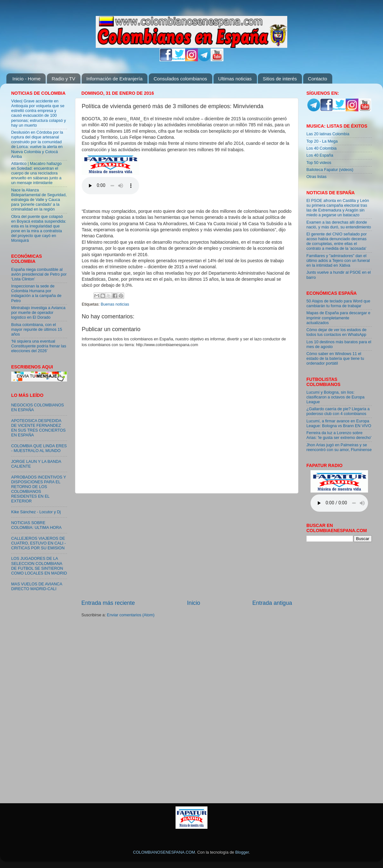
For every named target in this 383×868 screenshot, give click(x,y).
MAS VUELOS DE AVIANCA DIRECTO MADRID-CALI (37, 586)
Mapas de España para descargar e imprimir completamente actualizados (338, 318)
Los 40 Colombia (322, 148)
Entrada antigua (272, 603)
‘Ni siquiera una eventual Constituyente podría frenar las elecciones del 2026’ (39, 346)
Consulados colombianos (180, 79)
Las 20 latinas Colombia (328, 134)
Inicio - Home (26, 79)
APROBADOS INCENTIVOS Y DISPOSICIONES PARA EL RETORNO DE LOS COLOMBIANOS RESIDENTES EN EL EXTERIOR (39, 489)
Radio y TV (64, 79)
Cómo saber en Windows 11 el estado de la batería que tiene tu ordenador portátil (335, 359)
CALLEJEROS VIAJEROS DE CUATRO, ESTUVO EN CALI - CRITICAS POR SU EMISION (38, 543)
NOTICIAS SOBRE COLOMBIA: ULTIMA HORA (36, 525)
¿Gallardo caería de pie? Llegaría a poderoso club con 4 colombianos (338, 411)
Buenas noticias (115, 304)
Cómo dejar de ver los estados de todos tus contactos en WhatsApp (336, 332)
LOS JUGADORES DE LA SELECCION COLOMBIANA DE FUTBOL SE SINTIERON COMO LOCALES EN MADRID (39, 566)
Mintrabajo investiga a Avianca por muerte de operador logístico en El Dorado (38, 313)
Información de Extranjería (115, 79)
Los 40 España (320, 155)
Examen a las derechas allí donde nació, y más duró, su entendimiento (339, 225)
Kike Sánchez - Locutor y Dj (36, 512)
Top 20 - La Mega (322, 141)
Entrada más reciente (108, 603)
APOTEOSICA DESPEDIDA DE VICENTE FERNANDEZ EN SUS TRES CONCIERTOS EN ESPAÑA (38, 428)
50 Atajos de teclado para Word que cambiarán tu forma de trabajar (338, 304)
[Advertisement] (187, 546)
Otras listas (316, 177)
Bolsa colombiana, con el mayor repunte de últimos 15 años (37, 330)
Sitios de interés (280, 79)
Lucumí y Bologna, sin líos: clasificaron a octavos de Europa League (335, 397)
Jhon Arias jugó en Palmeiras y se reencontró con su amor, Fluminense (339, 447)
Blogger (242, 852)
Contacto (318, 79)
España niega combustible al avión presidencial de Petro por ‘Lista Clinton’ (39, 274)
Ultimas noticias (235, 79)
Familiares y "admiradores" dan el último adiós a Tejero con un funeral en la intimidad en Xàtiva (338, 261)
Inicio (194, 603)
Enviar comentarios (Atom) (131, 615)
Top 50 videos (319, 163)
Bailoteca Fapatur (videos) (330, 170)
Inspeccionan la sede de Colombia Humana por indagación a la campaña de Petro (36, 293)
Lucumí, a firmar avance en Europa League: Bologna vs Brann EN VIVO (339, 423)
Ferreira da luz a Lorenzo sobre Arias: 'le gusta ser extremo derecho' (339, 435)
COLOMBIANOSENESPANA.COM (164, 852)
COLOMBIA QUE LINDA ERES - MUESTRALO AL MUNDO (39, 448)
